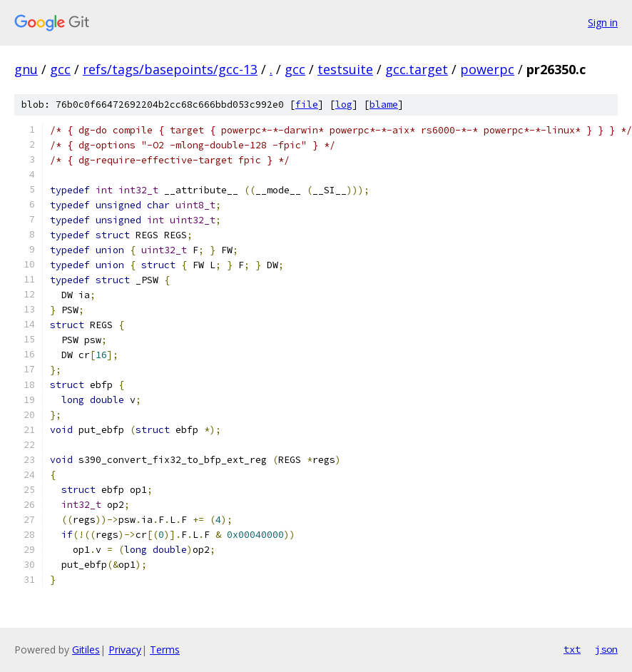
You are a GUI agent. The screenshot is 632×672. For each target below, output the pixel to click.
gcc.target (417, 69)
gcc (60, 69)
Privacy (125, 650)
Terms (165, 650)
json (606, 649)
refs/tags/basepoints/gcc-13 (170, 69)
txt (572, 649)
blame (384, 105)
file (307, 105)
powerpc (487, 69)
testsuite (345, 69)
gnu (26, 69)
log (344, 105)
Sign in (603, 22)
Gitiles (86, 650)
